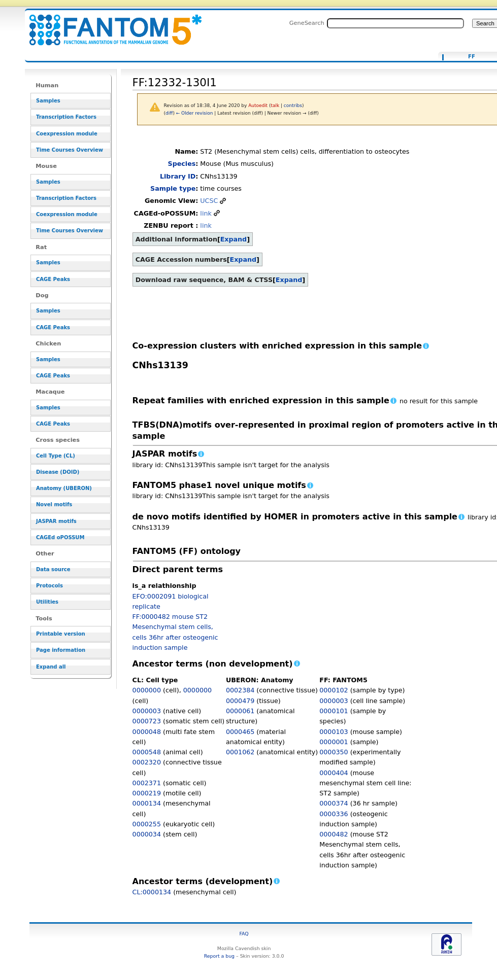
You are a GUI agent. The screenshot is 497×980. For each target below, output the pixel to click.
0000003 (147, 711)
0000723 (147, 721)
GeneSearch (307, 23)
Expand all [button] (51, 667)
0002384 (240, 690)
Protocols (49, 586)
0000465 (240, 732)
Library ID (178, 176)
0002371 (147, 783)
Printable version (61, 634)
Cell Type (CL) (56, 456)
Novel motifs (54, 504)
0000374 (334, 803)
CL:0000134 (152, 892)
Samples (48, 101)
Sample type (173, 188)
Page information (61, 650)
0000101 (334, 711)
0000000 (147, 690)
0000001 (334, 742)
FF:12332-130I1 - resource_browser (109, 24)
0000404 (334, 773)
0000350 (334, 752)
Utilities (47, 602)
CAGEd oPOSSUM (60, 537)
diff (169, 113)
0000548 (147, 752)
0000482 (334, 834)
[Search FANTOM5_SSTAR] (395, 23)
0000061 (240, 711)
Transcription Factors (66, 117)
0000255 (147, 824)
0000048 (147, 732)
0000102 (334, 690)
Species (182, 164)
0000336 (334, 814)
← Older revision (195, 113)
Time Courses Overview (70, 150)
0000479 (240, 701)
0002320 (147, 762)
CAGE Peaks (53, 279)
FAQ (244, 934)
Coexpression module (67, 134)
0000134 (147, 803)
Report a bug (219, 956)
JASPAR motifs (56, 521)
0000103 (334, 732)
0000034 (147, 834)
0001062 (240, 752)
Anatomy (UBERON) (64, 488)
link (206, 213)
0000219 (147, 793)
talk (275, 106)
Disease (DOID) (58, 472)
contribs (293, 106)
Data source (53, 569)
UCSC (209, 201)
